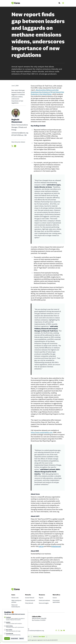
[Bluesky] (64, 631)
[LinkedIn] (61, 631)
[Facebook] (56, 631)
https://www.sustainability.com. (42, 433)
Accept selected (14, 638)
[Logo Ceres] (16, 3)
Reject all (21, 638)
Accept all (7, 638)
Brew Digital (42, 637)
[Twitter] (59, 631)
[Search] (59, 3)
